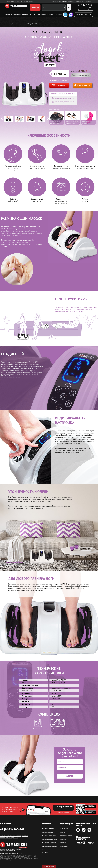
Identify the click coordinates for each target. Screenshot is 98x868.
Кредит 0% (64, 839)
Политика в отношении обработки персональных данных (14, 837)
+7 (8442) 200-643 (12, 829)
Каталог (63, 832)
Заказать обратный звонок (86, 10)
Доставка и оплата (29, 14)
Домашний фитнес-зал (84, 15)
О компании (16, 14)
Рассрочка (42, 14)
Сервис (50, 14)
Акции (7, 14)
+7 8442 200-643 (85, 6)
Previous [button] (2, 119)
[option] (8, 119)
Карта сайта (64, 846)
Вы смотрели (49, 866)
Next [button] (48, 119)
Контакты (58, 14)
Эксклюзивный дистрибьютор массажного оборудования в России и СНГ (72, 1)
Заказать (70, 776)
